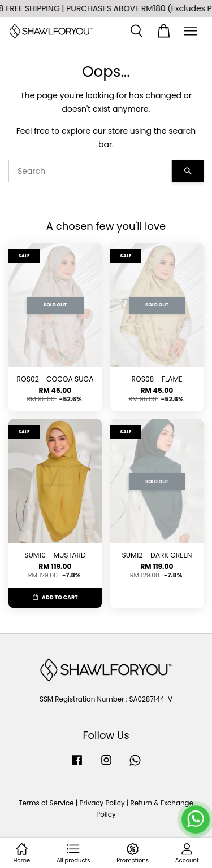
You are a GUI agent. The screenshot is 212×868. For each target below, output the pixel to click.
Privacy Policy (102, 803)
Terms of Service (46, 803)
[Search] (90, 171)
